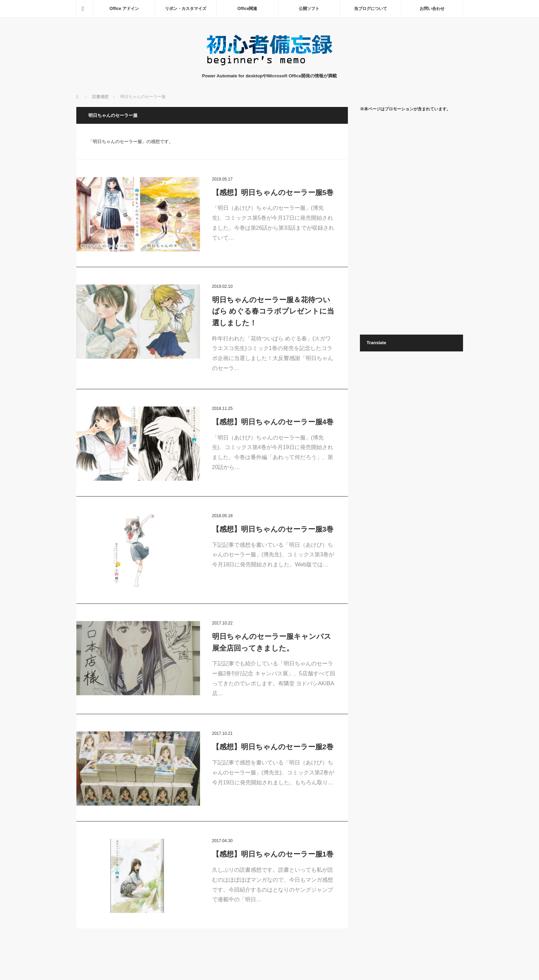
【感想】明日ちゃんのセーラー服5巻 (273, 192)
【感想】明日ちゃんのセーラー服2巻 (273, 747)
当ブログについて (371, 9)
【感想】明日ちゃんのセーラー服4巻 (273, 422)
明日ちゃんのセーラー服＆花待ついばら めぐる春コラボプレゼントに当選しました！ (273, 311)
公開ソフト (309, 9)
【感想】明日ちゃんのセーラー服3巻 (273, 529)
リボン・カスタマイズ (186, 9)
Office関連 (247, 9)
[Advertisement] (411, 223)
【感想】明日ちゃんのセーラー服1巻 (273, 854)
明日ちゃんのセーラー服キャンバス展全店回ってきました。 (272, 642)
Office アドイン (124, 9)
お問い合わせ (432, 9)
